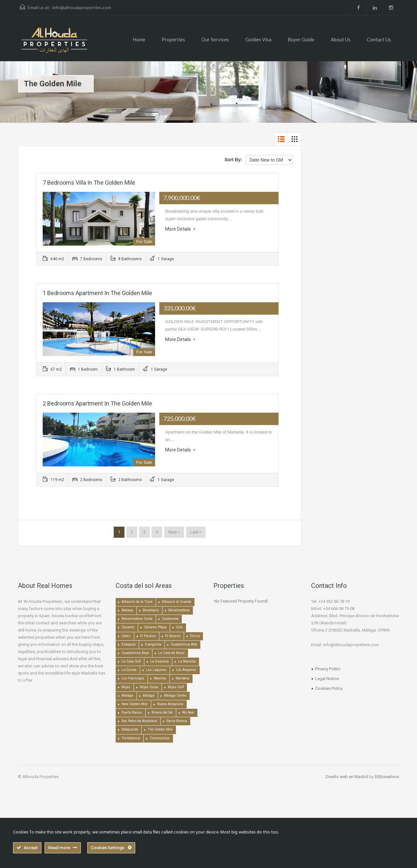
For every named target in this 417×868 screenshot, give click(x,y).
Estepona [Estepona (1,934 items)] (129, 644)
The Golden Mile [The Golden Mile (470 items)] (160, 729)
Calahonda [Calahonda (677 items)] (170, 619)
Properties (173, 39)
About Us (341, 39)
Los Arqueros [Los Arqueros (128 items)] (186, 670)
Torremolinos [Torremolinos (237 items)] (160, 738)
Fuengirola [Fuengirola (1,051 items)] (153, 644)
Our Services (215, 39)
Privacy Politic (328, 669)
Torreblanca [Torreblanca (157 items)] (131, 738)
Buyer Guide (301, 39)
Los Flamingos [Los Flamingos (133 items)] (133, 678)
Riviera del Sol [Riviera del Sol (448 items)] (162, 712)
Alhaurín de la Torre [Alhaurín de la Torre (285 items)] (137, 602)
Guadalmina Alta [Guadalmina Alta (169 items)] (184, 644)
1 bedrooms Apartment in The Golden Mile (97, 293)
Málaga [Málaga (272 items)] (149, 696)
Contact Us (379, 39)
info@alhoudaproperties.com (82, 7)
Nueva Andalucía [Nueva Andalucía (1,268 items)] (170, 704)
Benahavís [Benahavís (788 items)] (151, 610)
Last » (196, 532)
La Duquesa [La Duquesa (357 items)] (159, 661)
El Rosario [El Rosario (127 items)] (173, 636)
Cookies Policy (329, 688)
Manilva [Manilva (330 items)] (160, 678)
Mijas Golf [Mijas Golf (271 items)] (176, 687)
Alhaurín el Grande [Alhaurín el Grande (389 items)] (177, 602)
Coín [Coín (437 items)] (179, 627)
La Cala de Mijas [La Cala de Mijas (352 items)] (172, 653)
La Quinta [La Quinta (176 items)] (129, 670)
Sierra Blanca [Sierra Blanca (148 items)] (177, 721)
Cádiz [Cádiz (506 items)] (126, 636)
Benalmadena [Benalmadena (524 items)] (179, 610)
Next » (174, 532)
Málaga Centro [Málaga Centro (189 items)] (175, 696)
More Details (180, 229)
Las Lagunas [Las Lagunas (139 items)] (156, 670)
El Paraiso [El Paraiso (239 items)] (148, 636)
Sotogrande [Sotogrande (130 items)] (130, 729)
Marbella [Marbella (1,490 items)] (182, 678)
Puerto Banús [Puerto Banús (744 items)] (132, 712)
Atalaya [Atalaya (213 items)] (127, 610)
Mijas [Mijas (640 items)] (126, 687)
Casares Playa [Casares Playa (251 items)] (155, 627)
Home (139, 39)
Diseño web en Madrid (347, 777)
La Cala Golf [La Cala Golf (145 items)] (131, 661)
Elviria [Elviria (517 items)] (195, 636)
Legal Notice (327, 679)
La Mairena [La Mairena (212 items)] (187, 661)
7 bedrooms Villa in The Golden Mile (89, 183)
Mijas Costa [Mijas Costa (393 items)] (149, 687)
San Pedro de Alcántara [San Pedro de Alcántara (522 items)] (139, 721)
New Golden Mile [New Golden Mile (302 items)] (135, 704)
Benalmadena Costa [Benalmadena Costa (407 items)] (137, 619)
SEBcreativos (387, 777)
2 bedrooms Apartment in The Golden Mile (97, 403)
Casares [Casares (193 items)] (128, 627)
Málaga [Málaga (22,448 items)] (127, 696)
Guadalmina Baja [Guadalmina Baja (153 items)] (135, 653)
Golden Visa (258, 39)
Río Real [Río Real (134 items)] (188, 712)
